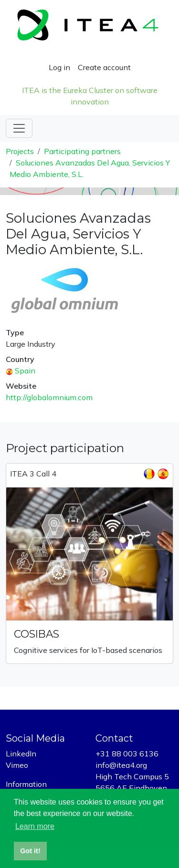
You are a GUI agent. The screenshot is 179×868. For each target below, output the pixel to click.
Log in (59, 67)
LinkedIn (21, 754)
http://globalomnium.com (49, 397)
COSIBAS (37, 634)
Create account (104, 67)
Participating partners (82, 151)
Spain (25, 371)
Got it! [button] (30, 851)
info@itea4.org (121, 765)
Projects (20, 151)
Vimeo (17, 765)
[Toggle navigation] (19, 128)
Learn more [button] (35, 826)
